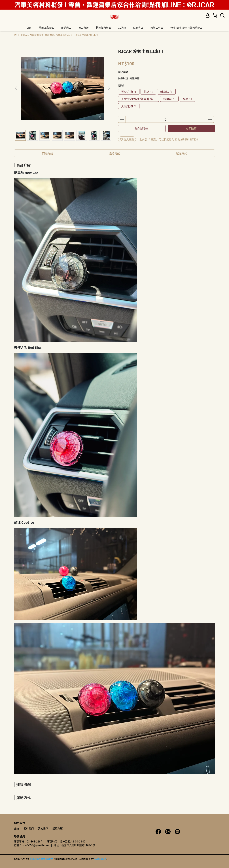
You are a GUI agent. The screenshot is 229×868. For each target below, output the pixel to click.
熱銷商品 (66, 28)
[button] (109, 88)
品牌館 (122, 28)
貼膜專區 (138, 28)
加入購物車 (142, 128)
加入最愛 (127, 139)
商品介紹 (48, 153)
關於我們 (29, 828)
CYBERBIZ (100, 859)
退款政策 (58, 828)
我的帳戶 (43, 828)
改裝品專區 (157, 28)
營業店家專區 (46, 28)
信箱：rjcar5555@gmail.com (31, 845)
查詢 (17, 828)
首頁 (29, 28)
